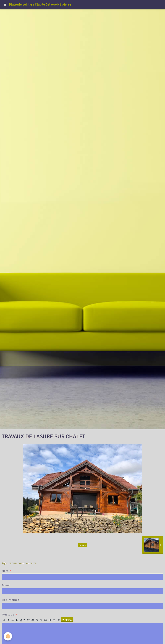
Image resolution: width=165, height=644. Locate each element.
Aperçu (67, 620)
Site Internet (10, 600)
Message (8, 614)
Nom (5, 571)
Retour (82, 545)
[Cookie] (8, 636)
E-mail (6, 585)
